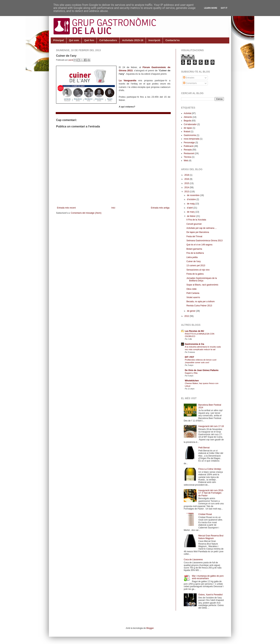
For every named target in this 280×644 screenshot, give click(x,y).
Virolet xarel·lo (193, 297)
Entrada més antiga (160, 208)
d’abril (190, 208)
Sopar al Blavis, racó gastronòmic (202, 285)
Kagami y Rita (191, 373)
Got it (224, 8)
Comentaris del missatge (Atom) (86, 213)
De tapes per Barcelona (198, 232)
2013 (187, 192)
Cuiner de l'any (194, 261)
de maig (191, 204)
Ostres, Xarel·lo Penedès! (211, 595)
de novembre (193, 195)
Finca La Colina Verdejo (210, 469)
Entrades (189, 78)
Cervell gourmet (194, 224)
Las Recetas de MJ (194, 331)
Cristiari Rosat (205, 514)
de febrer (192, 216)
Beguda (187, 121)
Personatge (189, 143)
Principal (58, 40)
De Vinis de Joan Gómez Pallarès (202, 370)
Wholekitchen (192, 381)
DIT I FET (189, 357)
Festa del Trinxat (194, 236)
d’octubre (192, 199)
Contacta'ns (172, 40)
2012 (187, 316)
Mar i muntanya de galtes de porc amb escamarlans (208, 577)
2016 (187, 179)
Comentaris (190, 83)
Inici (113, 208)
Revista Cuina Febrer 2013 (199, 306)
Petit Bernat (204, 448)
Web (186, 161)
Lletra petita (192, 257)
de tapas (188, 128)
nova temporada (192, 139)
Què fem (89, 40)
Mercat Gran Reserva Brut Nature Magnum (211, 537)
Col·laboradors (108, 40)
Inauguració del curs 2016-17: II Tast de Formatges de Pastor (211, 493)
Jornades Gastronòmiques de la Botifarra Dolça (202, 279)
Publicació (189, 146)
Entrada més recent (66, 208)
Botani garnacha (194, 249)
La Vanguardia (127, 80)
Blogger (150, 628)
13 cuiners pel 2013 (196, 266)
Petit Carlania (193, 293)
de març (191, 212)
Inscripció (154, 40)
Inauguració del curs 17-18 (211, 426)
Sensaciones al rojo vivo (198, 270)
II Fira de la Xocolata (196, 220)
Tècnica (187, 157)
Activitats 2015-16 (133, 40)
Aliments (188, 117)
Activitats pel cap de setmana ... (202, 228)
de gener (192, 311)
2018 (187, 175)
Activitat (187, 113)
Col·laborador (190, 124)
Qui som (74, 40)
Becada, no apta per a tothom (201, 302)
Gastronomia (190, 135)
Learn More (211, 8)
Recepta (188, 150)
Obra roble (192, 289)
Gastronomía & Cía (194, 344)
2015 (187, 183)
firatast (187, 132)
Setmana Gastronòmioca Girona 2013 (204, 241)
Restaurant (189, 153)
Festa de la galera (195, 274)
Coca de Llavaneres (193, 560)
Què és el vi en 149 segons (199, 245)
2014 (187, 187)
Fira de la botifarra (195, 253)
